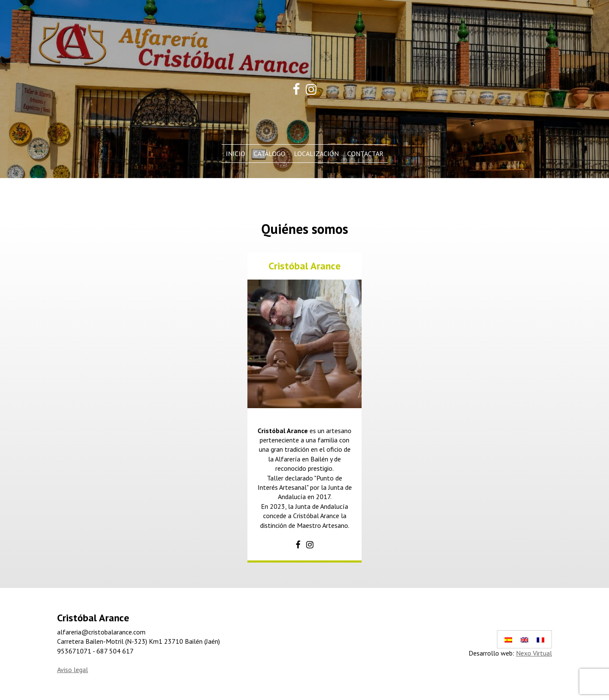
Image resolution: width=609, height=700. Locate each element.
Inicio (236, 154)
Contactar (365, 154)
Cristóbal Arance (304, 266)
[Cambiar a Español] (508, 639)
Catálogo (270, 154)
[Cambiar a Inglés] (524, 639)
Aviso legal (73, 670)
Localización (316, 154)
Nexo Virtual (534, 653)
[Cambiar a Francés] (540, 639)
